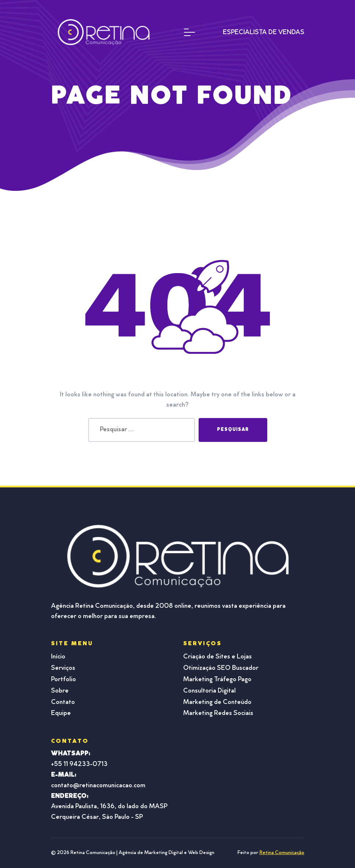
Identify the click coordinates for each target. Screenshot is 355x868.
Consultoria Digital (209, 691)
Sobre (60, 691)
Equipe (61, 713)
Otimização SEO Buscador (221, 668)
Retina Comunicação (282, 853)
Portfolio (64, 680)
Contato (63, 702)
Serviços (63, 668)
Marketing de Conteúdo (217, 702)
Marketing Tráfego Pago (217, 680)
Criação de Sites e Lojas (218, 657)
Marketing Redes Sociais (218, 713)
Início (58, 657)
